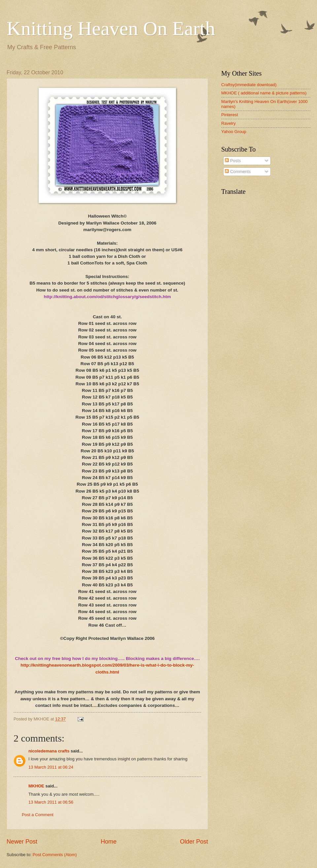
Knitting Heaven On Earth (111, 28)
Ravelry (229, 123)
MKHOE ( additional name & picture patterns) (264, 93)
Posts (233, 161)
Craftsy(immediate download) (249, 85)
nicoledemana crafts (49, 751)
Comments (238, 172)
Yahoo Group (234, 132)
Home (109, 842)
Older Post (194, 842)
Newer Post (22, 842)
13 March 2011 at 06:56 (51, 802)
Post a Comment (38, 815)
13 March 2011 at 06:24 (51, 767)
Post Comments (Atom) (55, 855)
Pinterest (230, 115)
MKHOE (36, 786)
